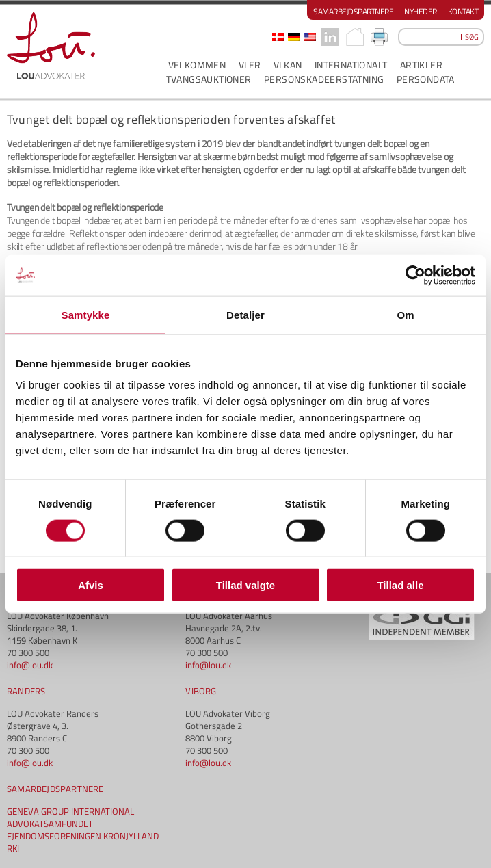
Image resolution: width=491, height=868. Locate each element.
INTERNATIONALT (351, 65)
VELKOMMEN (197, 65)
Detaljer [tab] (245, 314)
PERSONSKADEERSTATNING (324, 79)
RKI (13, 848)
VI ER (250, 65)
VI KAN (288, 65)
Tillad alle (400, 585)
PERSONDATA (426, 79)
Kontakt (463, 11)
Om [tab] (405, 314)
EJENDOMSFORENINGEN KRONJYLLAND (83, 836)
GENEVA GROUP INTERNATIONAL (70, 811)
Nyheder (421, 11)
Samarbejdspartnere (353, 11)
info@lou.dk (30, 665)
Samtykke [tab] (86, 314)
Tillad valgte (245, 585)
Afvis (91, 585)
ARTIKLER (421, 65)
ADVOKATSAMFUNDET (50, 824)
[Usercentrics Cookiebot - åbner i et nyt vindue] (415, 275)
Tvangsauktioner (209, 79)
